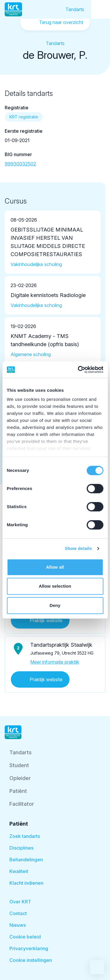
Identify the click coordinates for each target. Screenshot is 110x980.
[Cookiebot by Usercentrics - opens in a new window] (78, 370)
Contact (18, 913)
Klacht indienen (26, 883)
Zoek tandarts (25, 836)
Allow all (55, 567)
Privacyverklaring (29, 948)
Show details (78, 548)
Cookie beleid (25, 937)
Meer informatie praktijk (55, 662)
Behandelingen (26, 860)
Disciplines (21, 848)
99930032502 (20, 164)
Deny (55, 605)
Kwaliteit (19, 871)
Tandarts (75, 9)
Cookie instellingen (31, 960)
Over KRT (20, 902)
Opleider (20, 778)
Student (19, 765)
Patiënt (18, 791)
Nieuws (18, 925)
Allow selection (55, 586)
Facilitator (22, 804)
